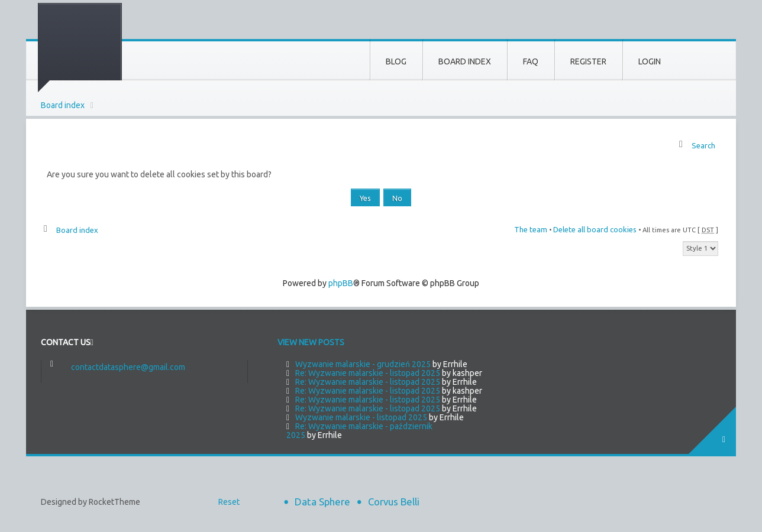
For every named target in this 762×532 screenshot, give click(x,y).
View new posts (311, 342)
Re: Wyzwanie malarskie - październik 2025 (359, 431)
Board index (63, 105)
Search (703, 145)
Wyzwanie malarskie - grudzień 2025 (363, 364)
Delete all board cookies (595, 229)
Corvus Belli (394, 502)
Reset (229, 502)
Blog (396, 61)
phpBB (341, 283)
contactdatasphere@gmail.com (128, 367)
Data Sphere (322, 502)
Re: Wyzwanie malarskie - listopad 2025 (368, 373)
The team (531, 229)
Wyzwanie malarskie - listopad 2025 (361, 417)
